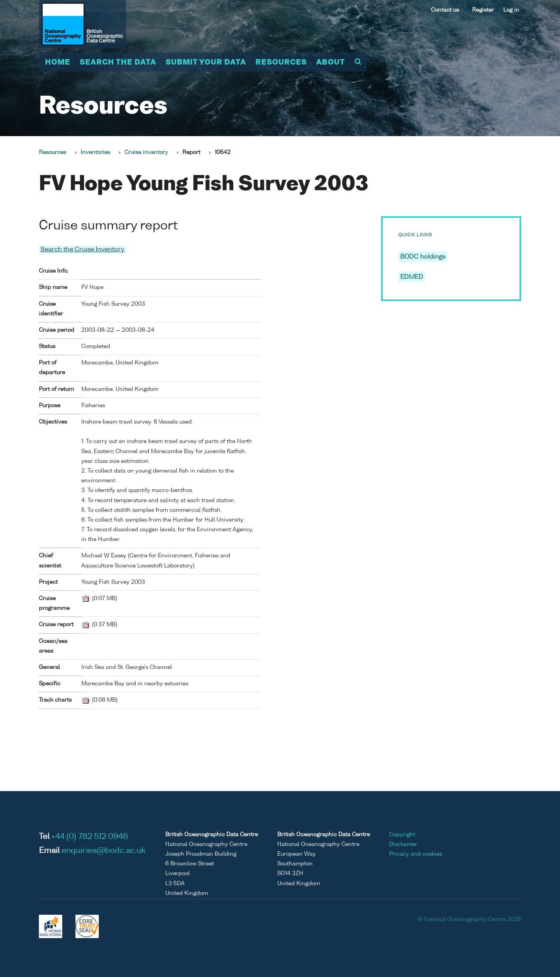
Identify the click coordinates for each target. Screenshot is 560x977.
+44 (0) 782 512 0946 (90, 837)
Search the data (118, 63)
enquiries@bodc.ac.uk (104, 851)
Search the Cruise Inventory (82, 250)
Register (483, 10)
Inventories (95, 152)
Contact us (445, 10)
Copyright (402, 835)
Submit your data (206, 63)
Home (58, 63)
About (331, 63)
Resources (281, 63)
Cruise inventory (146, 152)
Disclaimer (403, 844)
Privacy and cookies (416, 854)
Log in (511, 10)
